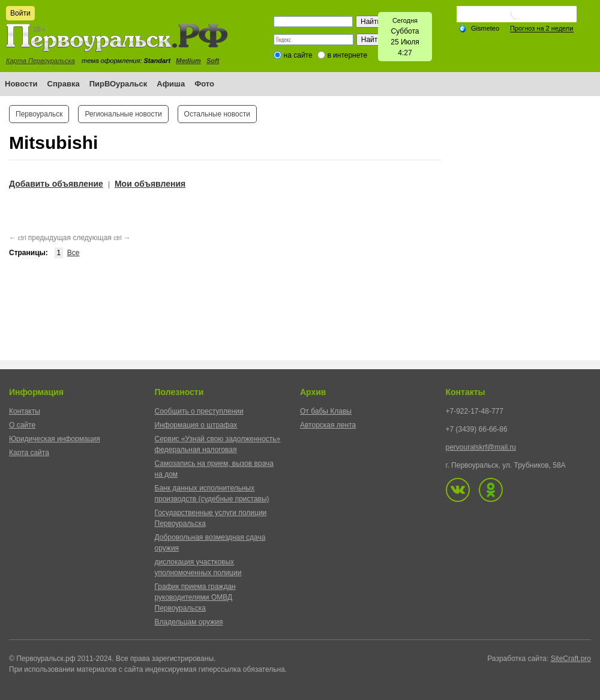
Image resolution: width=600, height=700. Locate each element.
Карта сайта (29, 453)
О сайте (22, 425)
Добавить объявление (56, 184)
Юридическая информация (55, 439)
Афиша (171, 84)
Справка (64, 84)
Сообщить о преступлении (199, 411)
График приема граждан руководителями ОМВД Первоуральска (195, 597)
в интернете (347, 55)
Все (73, 253)
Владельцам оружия (189, 622)
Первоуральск (39, 114)
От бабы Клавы (326, 411)
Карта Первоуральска (40, 61)
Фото (204, 84)
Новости (21, 84)
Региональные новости (123, 114)
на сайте (298, 55)
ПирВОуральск (118, 84)
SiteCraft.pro (571, 659)
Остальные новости (217, 114)
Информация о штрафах (196, 425)
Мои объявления (150, 184)
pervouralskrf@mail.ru (481, 447)
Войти (20, 13)
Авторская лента (328, 425)
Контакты (25, 411)
